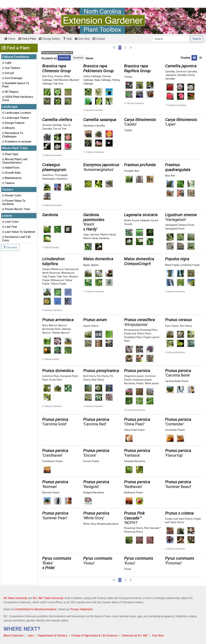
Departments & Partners (52, 636)
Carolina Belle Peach (177, 381)
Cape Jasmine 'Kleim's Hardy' (100, 235)
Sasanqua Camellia (94, 126)
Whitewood (57, 280)
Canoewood (71, 269)
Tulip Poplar (49, 277)
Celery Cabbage (92, 76)
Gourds (128, 224)
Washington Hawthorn (55, 179)
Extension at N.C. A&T (135, 636)
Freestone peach (142, 380)
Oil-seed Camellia (52, 125)
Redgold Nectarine (94, 493)
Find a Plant (27, 39)
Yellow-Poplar (58, 284)
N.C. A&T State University (48, 598)
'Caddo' (128, 130)
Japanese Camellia (176, 75)
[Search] (171, 39)
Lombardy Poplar (190, 265)
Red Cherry (98, 380)
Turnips (128, 77)
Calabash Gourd (149, 220)
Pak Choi (58, 84)
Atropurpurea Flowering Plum (141, 330)
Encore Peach (91, 461)
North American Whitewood (58, 273)
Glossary (10, 247)
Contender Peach (175, 430)
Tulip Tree (62, 277)
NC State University (15, 598)
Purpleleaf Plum (133, 337)
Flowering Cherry (133, 528)
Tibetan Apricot (61, 333)
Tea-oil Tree (60, 129)
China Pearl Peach (134, 430)
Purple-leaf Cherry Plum (138, 334)
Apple (87, 265)
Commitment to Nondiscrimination (36, 609)
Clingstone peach (134, 376)
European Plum (69, 376)
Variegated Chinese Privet (180, 225)
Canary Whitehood (53, 269)
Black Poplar (172, 265)
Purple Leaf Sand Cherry (179, 519)
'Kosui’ (128, 569)
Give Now (82, 39)
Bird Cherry (89, 376)
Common (78, 58)
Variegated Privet (175, 229)
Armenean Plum (51, 329)
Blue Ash (170, 176)
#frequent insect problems (57, 53)
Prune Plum (56, 380)
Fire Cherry (103, 376)
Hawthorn (48, 175)
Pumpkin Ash (132, 171)
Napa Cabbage (103, 80)
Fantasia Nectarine (135, 461)
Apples (95, 265)
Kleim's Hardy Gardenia (96, 238)
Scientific (64, 58)
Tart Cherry (186, 326)
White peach (152, 383)
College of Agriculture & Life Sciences (95, 636)
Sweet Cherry (91, 326)
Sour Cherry (172, 326)
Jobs (31, 636)
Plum (45, 380)
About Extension (13, 636)
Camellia (170, 72)
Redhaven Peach (134, 493)
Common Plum (51, 376)
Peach (140, 383)
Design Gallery (50, 39)
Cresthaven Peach (53, 461)
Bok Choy (48, 76)
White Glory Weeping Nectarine (101, 524)
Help (68, 39)
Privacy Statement (81, 609)
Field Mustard (61, 80)
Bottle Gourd (131, 220)
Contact (99, 39)
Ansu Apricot (50, 325)
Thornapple (61, 175)
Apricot (62, 325)
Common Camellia (186, 72)
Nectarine (130, 383)
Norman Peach (51, 493)
